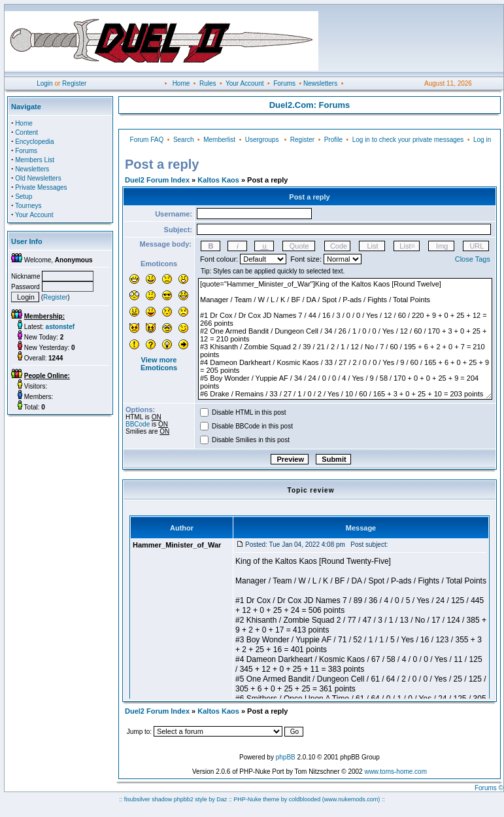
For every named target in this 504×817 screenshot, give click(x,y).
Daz (222, 799)
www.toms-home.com (395, 772)
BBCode (138, 424)
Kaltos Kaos (218, 180)
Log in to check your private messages (408, 140)
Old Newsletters (38, 178)
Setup (24, 197)
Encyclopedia (34, 142)
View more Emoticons (159, 364)
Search (184, 140)
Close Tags (473, 259)
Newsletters (320, 83)
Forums (284, 83)
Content (26, 132)
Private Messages (41, 187)
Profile (333, 140)
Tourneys (28, 206)
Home (181, 83)
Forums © (489, 788)
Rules (208, 83)
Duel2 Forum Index (157, 180)
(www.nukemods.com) (351, 799)
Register (74, 83)
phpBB (286, 757)
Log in (482, 140)
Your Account (245, 83)
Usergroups (262, 140)
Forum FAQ (147, 140)
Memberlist (219, 140)
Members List (35, 160)
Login (44, 83)
